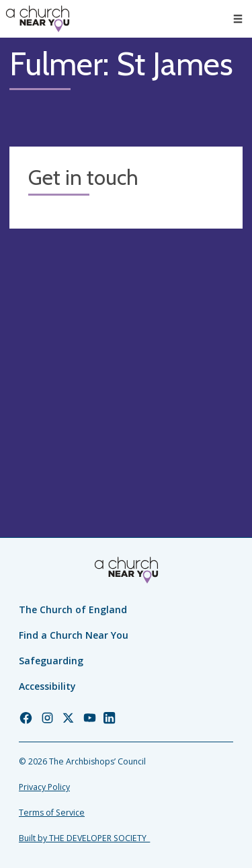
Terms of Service (52, 813)
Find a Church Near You (74, 635)
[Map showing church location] (126, 355)
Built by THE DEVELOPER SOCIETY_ (84, 838)
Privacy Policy (44, 787)
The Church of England (73, 609)
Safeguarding (51, 661)
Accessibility (47, 686)
